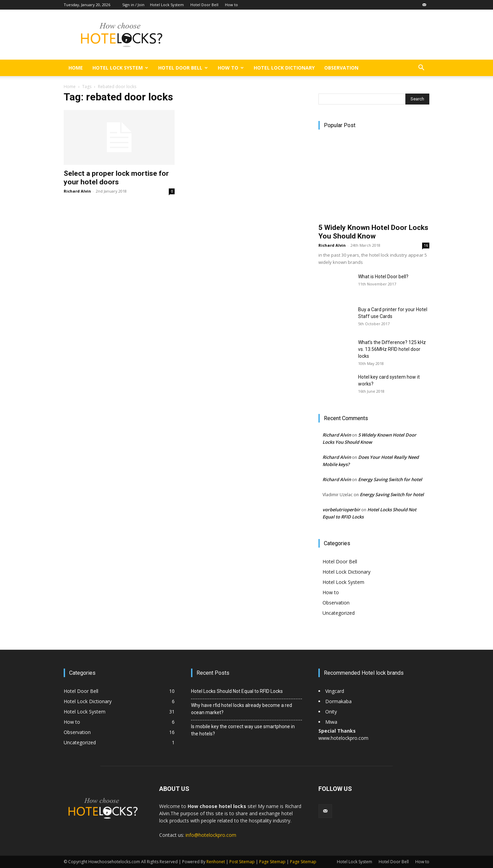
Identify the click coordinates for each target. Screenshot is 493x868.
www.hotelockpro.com (343, 738)
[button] (421, 68)
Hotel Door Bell (204, 5)
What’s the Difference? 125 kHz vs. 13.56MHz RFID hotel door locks (392, 349)
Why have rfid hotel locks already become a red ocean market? (242, 709)
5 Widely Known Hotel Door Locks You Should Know (373, 232)
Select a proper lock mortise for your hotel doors (116, 178)
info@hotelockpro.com (211, 835)
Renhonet (216, 862)
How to (231, 5)
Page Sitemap (272, 862)
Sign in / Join (133, 5)
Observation (341, 68)
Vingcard (335, 691)
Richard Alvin (77, 191)
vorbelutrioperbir (341, 510)
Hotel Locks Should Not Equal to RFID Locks (237, 691)
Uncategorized (339, 613)
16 (426, 245)
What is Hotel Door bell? (383, 277)
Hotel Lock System (167, 5)
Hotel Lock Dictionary (284, 68)
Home (76, 68)
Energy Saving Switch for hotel (390, 479)
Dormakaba (338, 701)
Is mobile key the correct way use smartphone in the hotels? (243, 730)
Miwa (331, 722)
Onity (331, 712)
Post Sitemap (242, 862)
